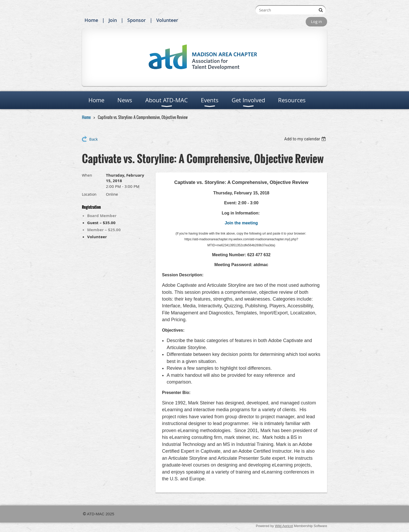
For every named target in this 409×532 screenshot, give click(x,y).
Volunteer (167, 20)
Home (91, 20)
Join (113, 20)
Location (89, 194)
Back (94, 139)
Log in (316, 21)
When (87, 175)
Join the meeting (241, 223)
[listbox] (306, 139)
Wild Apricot (284, 526)
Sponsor (137, 20)
